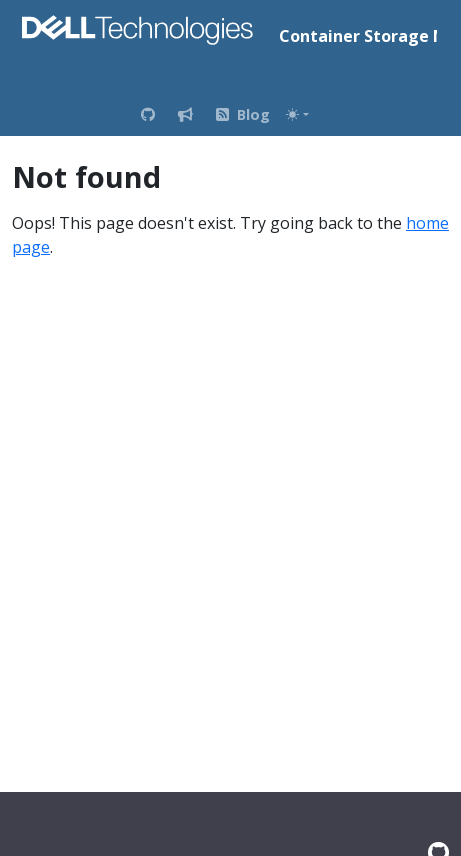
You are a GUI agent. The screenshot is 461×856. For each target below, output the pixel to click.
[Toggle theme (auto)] (297, 114)
